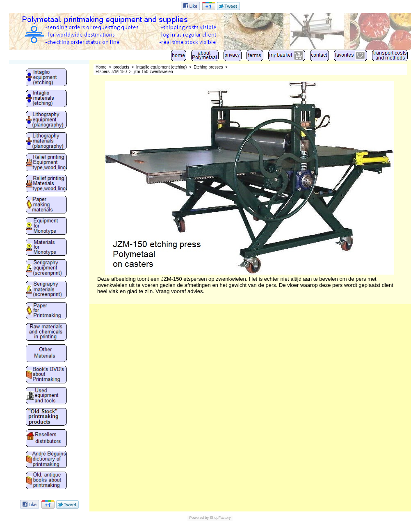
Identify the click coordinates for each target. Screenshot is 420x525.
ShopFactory (220, 518)
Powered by (199, 518)
